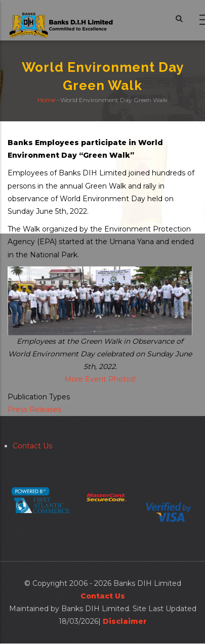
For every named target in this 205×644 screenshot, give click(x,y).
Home (46, 100)
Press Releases (34, 409)
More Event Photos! (100, 379)
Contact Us (32, 446)
